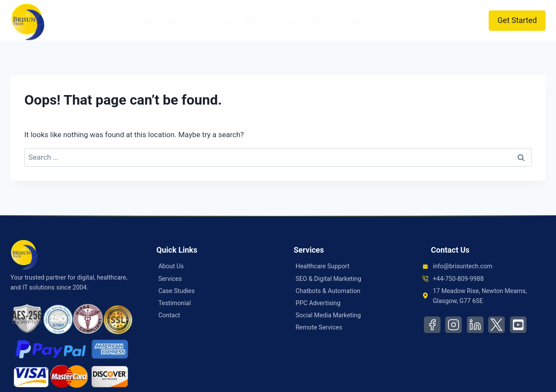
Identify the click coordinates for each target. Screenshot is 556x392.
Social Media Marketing (328, 315)
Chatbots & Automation (328, 291)
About (220, 20)
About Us (171, 266)
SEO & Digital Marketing (328, 279)
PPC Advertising (318, 303)
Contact (409, 20)
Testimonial (174, 303)
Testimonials (361, 20)
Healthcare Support (322, 266)
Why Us (257, 20)
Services (182, 20)
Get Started (517, 20)
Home (144, 20)
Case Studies (304, 20)
